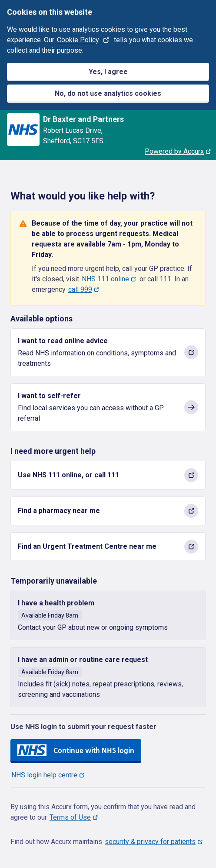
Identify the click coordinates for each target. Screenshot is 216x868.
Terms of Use (70, 817)
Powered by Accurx (174, 151)
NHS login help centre (44, 775)
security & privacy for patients (150, 842)
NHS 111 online (105, 279)
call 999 (80, 289)
